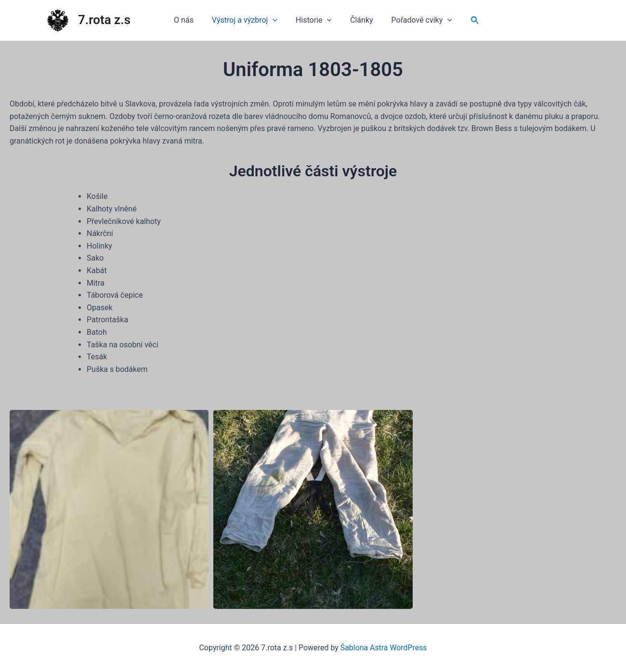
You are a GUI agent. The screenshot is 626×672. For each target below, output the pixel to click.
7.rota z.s (104, 20)
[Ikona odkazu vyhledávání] (468, 20)
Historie (314, 20)
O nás (189, 20)
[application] (275, 20)
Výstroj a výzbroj (248, 20)
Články (359, 20)
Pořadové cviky (416, 20)
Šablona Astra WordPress (384, 648)
